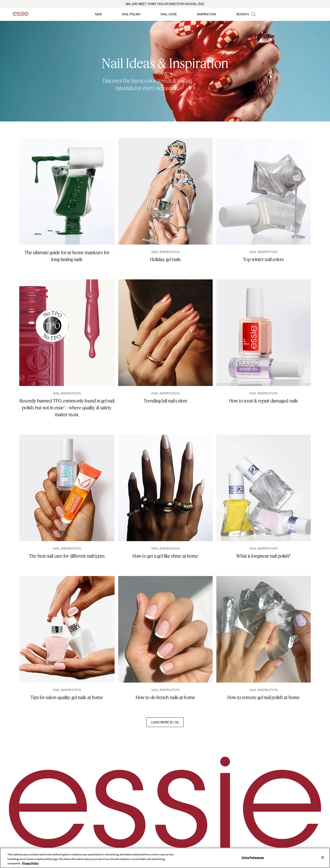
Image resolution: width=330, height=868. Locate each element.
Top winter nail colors (263, 259)
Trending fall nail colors (166, 401)
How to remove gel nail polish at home (264, 697)
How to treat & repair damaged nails (264, 401)
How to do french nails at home (165, 697)
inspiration (207, 14)
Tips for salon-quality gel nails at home (67, 697)
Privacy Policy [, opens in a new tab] (30, 863)
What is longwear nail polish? (263, 556)
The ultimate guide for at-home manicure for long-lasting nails (67, 256)
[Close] (323, 857)
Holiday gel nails (165, 259)
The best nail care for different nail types (67, 556)
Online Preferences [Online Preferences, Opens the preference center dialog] (253, 857)
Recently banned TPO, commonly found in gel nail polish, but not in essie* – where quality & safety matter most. (67, 408)
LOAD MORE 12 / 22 (165, 722)
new (98, 14)
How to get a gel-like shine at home (165, 556)
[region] (165, 858)
